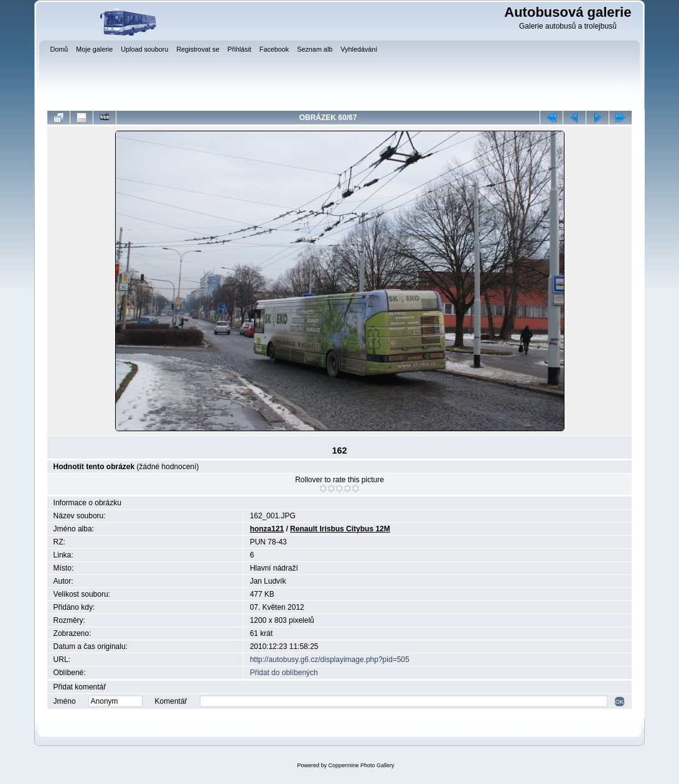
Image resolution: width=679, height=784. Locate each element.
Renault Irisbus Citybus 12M (340, 529)
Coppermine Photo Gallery (361, 765)
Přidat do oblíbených (283, 673)
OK (620, 702)
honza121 (267, 529)
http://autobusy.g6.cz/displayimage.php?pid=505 (329, 660)
